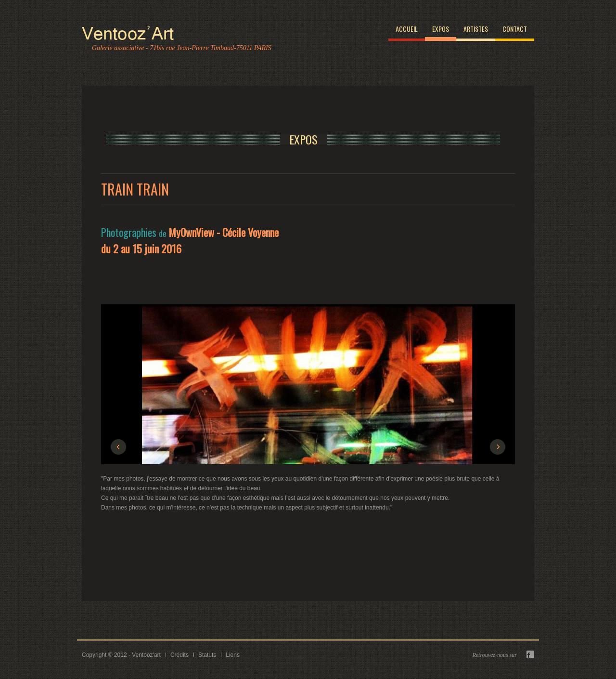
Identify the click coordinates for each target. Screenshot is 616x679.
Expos (441, 29)
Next (498, 447)
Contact (515, 29)
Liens (233, 655)
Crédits (180, 655)
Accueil (407, 29)
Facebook (530, 654)
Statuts (207, 655)
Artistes (476, 29)
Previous (118, 447)
